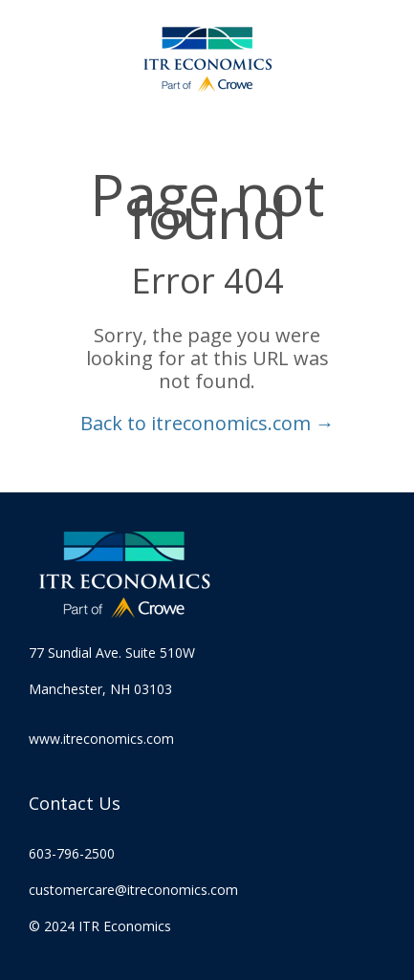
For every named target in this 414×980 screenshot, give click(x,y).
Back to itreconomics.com (207, 423)
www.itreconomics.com (101, 739)
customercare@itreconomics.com (133, 890)
